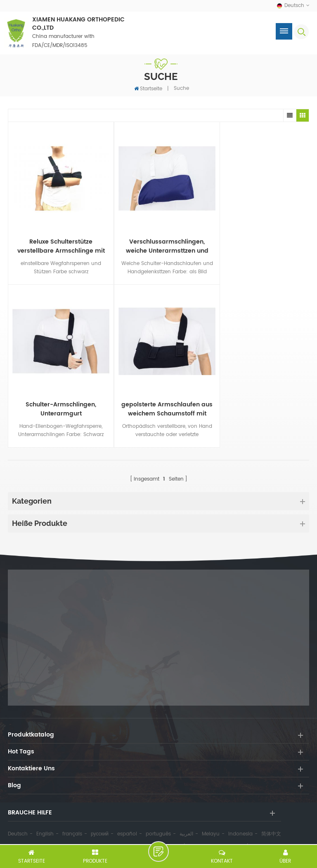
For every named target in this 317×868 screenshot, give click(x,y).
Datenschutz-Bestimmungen (215, 835)
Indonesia (240, 822)
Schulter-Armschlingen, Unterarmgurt (259, 241)
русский (100, 822)
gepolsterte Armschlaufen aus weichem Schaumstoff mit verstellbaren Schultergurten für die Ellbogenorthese (58, 398)
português (158, 822)
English (45, 822)
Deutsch (18, 822)
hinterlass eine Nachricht (158, 852)
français (72, 822)
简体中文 (271, 822)
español (127, 822)
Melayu (211, 822)
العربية (186, 822)
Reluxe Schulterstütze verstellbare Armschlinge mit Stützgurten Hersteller (58, 241)
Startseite (148, 88)
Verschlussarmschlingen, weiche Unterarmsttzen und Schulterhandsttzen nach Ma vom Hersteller (158, 241)
